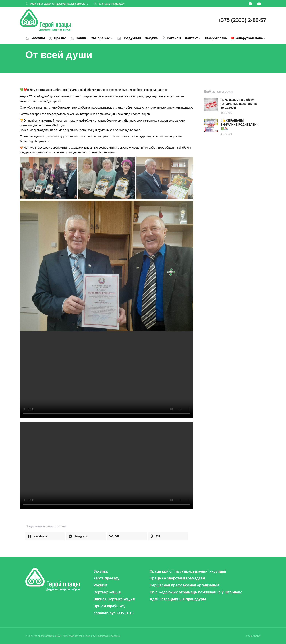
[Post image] (211, 105)
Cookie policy (253, 636)
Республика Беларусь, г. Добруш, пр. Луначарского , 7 (59, 4)
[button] (45, 536)
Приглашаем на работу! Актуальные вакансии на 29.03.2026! (239, 104)
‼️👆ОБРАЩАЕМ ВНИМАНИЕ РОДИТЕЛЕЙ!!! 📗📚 (240, 125)
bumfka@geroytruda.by (112, 4)
